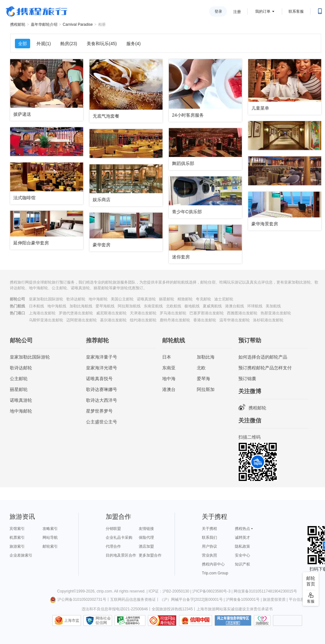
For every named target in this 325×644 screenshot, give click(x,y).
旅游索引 (17, 546)
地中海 (169, 379)
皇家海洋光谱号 (102, 368)
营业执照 (209, 555)
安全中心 (242, 555)
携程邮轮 (18, 24)
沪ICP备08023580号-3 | (213, 591)
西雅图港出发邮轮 (242, 313)
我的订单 (263, 11)
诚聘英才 (242, 538)
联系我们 (209, 538)
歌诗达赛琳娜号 (102, 389)
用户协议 (209, 546)
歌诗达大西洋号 (102, 400)
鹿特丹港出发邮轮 (175, 320)
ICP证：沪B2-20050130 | (170, 591)
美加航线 (273, 306)
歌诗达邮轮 (76, 299)
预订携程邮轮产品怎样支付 (265, 368)
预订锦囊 (247, 379)
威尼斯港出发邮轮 (111, 313)
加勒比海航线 (81, 306)
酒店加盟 (146, 546)
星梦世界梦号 (99, 411)
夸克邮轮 (203, 299)
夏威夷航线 (212, 306)
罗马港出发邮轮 (173, 313)
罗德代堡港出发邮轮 (76, 313)
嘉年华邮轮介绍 (44, 24)
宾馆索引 (17, 529)
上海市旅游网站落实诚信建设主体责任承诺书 (235, 609)
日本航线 (36, 306)
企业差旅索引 (21, 555)
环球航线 (255, 306)
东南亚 (169, 368)
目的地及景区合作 (121, 555)
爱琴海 (203, 379)
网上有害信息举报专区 (233, 620)
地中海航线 (57, 306)
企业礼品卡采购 (119, 538)
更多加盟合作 (150, 555)
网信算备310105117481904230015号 (265, 591)
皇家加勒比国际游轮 (46, 299)
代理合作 (113, 546)
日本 (167, 357)
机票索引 (17, 538)
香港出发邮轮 (205, 320)
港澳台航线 (235, 306)
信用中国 (196, 620)
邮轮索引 (50, 546)
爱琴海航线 (105, 306)
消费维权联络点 (262, 620)
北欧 (201, 368)
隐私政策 (242, 546)
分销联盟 (113, 529)
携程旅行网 (36, 11)
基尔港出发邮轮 (113, 320)
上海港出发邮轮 (42, 313)
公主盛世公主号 (102, 422)
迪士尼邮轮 (224, 299)
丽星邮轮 (167, 299)
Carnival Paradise (78, 24)
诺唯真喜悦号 (99, 379)
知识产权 (242, 564)
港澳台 (169, 389)
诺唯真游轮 (146, 299)
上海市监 (72, 620)
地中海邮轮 (98, 299)
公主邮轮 (19, 379)
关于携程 (209, 529)
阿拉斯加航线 (129, 306)
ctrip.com (104, 591)
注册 (237, 12)
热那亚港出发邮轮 (276, 313)
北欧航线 (174, 306)
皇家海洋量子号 (102, 357)
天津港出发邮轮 (143, 313)
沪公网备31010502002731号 (78, 599)
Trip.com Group (215, 573)
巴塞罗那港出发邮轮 (207, 313)
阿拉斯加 (206, 389)
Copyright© (67, 591)
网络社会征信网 (103, 620)
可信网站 (162, 620)
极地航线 (192, 306)
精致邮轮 (185, 299)
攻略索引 (50, 529)
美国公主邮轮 (122, 299)
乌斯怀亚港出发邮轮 (46, 320)
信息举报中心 (130, 620)
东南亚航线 (153, 306)
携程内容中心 (213, 564)
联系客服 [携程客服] (296, 11)
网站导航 (50, 538)
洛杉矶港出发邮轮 (268, 320)
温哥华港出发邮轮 (235, 320)
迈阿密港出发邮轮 (82, 320)
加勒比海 (206, 357)
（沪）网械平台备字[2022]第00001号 (191, 599)
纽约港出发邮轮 (143, 320)
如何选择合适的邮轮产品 (263, 357)
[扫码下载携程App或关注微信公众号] (320, 11)
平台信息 (296, 599)
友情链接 (146, 529)
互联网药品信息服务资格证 (133, 599)
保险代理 (146, 538)
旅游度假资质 (274, 599)
